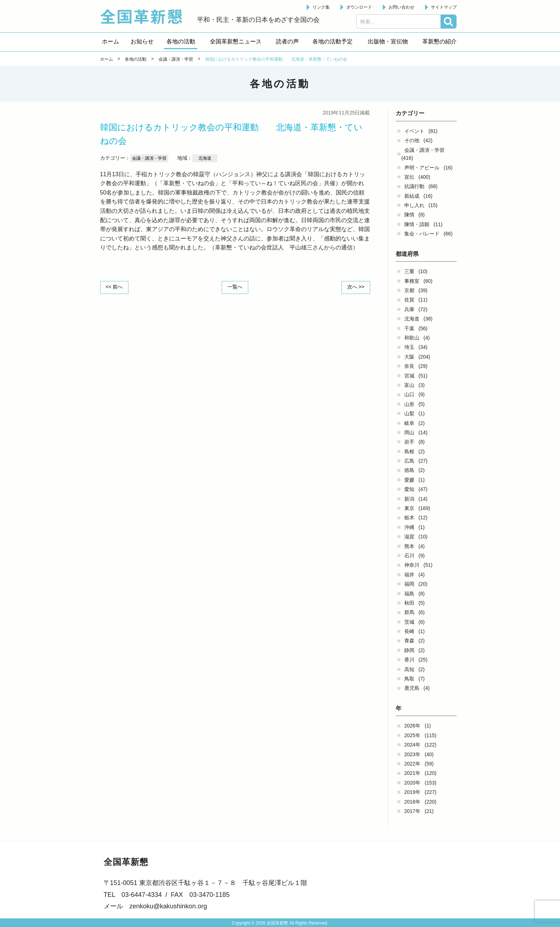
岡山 (409, 432)
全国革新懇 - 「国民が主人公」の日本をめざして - (145, 17)
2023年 (412, 754)
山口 (409, 394)
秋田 (409, 603)
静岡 (409, 650)
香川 (409, 660)
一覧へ (235, 287)
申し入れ (414, 205)
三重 (409, 271)
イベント (414, 131)
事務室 (412, 281)
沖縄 (409, 527)
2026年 (412, 726)
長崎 (409, 631)
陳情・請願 (417, 224)
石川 (409, 556)
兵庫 (409, 309)
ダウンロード (359, 7)
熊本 (409, 546)
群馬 (409, 612)
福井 (409, 575)
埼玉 (409, 347)
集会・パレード (422, 234)
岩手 (409, 442)
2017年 (412, 811)
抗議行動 (414, 186)
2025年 (412, 735)
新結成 (412, 196)
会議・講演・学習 (424, 150)
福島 (409, 594)
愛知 (409, 489)
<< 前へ (115, 287)
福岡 (409, 584)
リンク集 (321, 7)
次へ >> (355, 287)
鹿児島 (412, 688)
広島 (409, 461)
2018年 (412, 802)
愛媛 (409, 480)
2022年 (412, 764)
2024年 (412, 745)
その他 (412, 140)
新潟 (409, 499)
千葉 (409, 328)
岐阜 (409, 423)
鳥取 (409, 679)
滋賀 (409, 537)
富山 (409, 385)
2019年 (412, 792)
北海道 (412, 319)
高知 (409, 669)
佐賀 (409, 300)
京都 (409, 290)
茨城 (409, 622)
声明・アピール (422, 168)
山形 (409, 404)
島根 (409, 451)
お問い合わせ (401, 7)
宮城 (409, 376)
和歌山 (412, 338)
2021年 (412, 773)
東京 (409, 508)
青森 (409, 641)
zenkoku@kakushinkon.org (168, 906)
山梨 (409, 413)
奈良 (409, 366)
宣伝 (409, 177)
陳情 (409, 215)
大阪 (409, 357)
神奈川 (412, 565)
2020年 (412, 783)
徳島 (409, 470)
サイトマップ (444, 7)
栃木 (409, 518)
